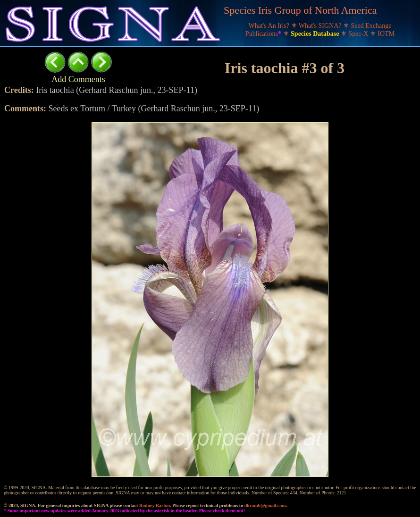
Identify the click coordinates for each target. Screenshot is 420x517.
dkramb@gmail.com (265, 505)
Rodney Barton (155, 505)
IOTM (386, 34)
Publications (264, 34)
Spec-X (359, 34)
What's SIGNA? (321, 26)
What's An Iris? (270, 26)
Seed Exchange (371, 26)
